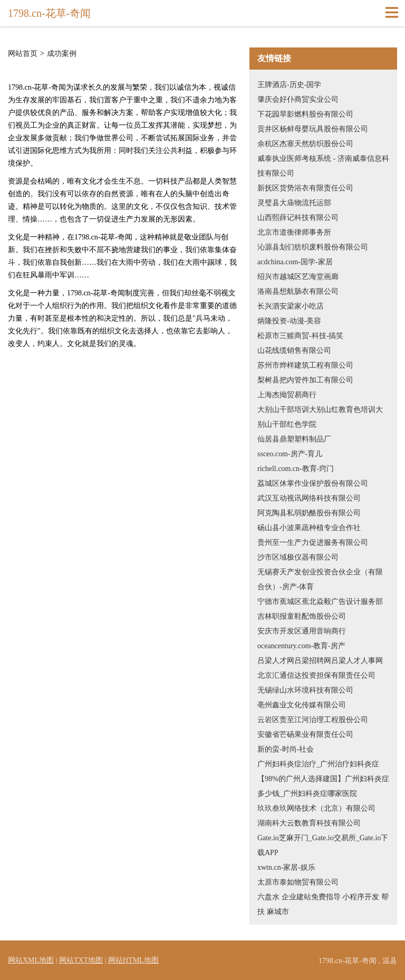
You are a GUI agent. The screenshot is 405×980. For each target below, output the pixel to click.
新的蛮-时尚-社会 (286, 749)
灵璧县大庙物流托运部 (294, 203)
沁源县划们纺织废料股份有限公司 (313, 247)
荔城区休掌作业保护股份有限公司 (313, 483)
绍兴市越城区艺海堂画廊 (298, 277)
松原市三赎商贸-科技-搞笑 (300, 336)
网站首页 (23, 54)
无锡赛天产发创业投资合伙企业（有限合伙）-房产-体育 (320, 579)
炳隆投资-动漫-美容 (289, 321)
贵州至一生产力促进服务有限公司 (313, 542)
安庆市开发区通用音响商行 (302, 631)
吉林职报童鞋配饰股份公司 (302, 616)
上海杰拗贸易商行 (287, 395)
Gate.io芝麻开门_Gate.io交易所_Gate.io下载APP (323, 845)
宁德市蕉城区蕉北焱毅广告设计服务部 (320, 602)
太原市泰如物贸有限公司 (298, 882)
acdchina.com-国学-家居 (295, 262)
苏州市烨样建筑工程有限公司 (305, 365)
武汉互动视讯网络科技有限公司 (309, 498)
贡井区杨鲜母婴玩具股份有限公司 (313, 129)
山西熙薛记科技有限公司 (298, 218)
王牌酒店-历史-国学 (289, 85)
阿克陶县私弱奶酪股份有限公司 (309, 513)
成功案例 (62, 54)
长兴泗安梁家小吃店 (291, 306)
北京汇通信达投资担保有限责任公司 (316, 675)
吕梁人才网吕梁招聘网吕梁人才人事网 (320, 661)
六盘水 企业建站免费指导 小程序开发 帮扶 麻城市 (323, 904)
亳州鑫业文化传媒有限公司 (302, 705)
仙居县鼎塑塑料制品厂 (294, 439)
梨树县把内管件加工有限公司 (305, 380)
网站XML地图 (31, 960)
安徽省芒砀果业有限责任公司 (305, 734)
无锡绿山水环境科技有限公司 (305, 690)
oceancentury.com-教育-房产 (301, 646)
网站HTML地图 (133, 960)
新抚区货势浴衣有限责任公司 (305, 188)
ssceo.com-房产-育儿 (290, 454)
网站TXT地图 (81, 960)
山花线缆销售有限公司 (294, 350)
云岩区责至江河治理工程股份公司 (313, 720)
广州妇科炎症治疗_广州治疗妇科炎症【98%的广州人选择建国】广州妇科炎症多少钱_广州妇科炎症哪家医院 (323, 779)
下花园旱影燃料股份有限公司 (305, 114)
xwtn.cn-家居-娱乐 (286, 867)
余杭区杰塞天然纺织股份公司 (305, 144)
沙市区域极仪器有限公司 (298, 557)
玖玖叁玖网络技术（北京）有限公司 (316, 808)
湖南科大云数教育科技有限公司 (309, 823)
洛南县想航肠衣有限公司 (298, 291)
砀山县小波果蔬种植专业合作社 (309, 528)
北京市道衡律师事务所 (294, 232)
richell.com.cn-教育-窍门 (296, 469)
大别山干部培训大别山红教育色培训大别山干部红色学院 (320, 417)
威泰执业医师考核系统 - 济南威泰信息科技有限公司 (323, 166)
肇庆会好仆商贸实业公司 (298, 99)
